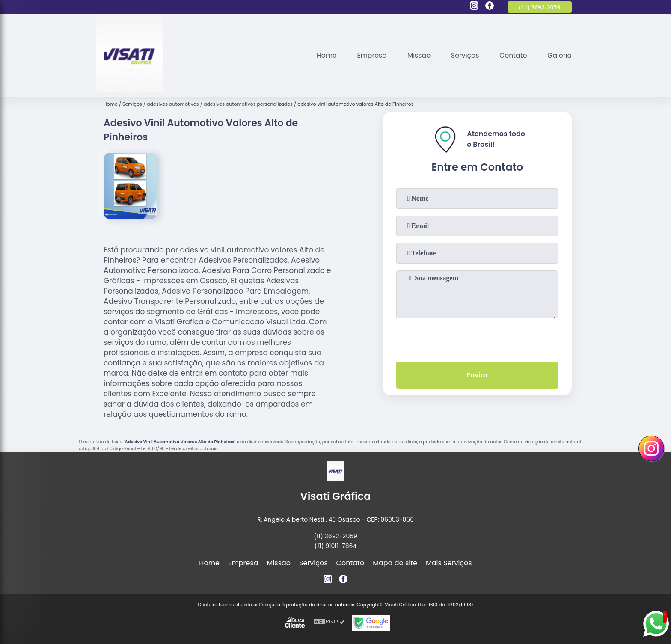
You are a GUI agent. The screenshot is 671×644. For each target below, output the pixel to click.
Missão (417, 55)
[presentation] (477, 338)
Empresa (370, 55)
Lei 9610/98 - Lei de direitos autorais (179, 449)
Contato (513, 55)
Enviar (477, 375)
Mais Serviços (449, 563)
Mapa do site (395, 563)
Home (324, 55)
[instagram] (474, 7)
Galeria (559, 55)
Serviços (464, 55)
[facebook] (490, 7)
